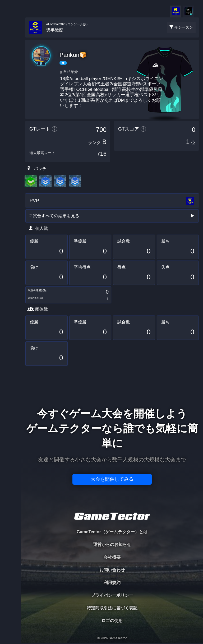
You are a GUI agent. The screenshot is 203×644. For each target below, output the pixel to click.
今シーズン (184, 27)
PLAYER (11, 59)
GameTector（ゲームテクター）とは (112, 532)
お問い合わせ (112, 570)
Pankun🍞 (73, 55)
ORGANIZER (11, 81)
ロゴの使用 (112, 621)
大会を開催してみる (112, 479)
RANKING (10, 102)
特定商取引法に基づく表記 (112, 608)
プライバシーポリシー (112, 595)
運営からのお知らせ (112, 545)
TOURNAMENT (10, 37)
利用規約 (112, 583)
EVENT (11, 124)
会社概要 (112, 557)
